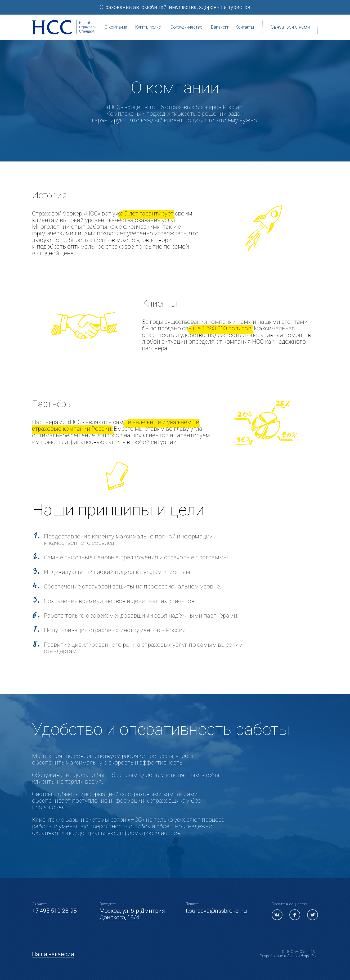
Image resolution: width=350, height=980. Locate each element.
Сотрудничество (187, 19)
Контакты (245, 19)
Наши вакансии (53, 954)
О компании (116, 19)
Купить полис (148, 19)
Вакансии (220, 19)
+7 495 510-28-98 (54, 911)
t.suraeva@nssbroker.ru (216, 911)
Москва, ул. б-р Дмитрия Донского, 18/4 (132, 914)
